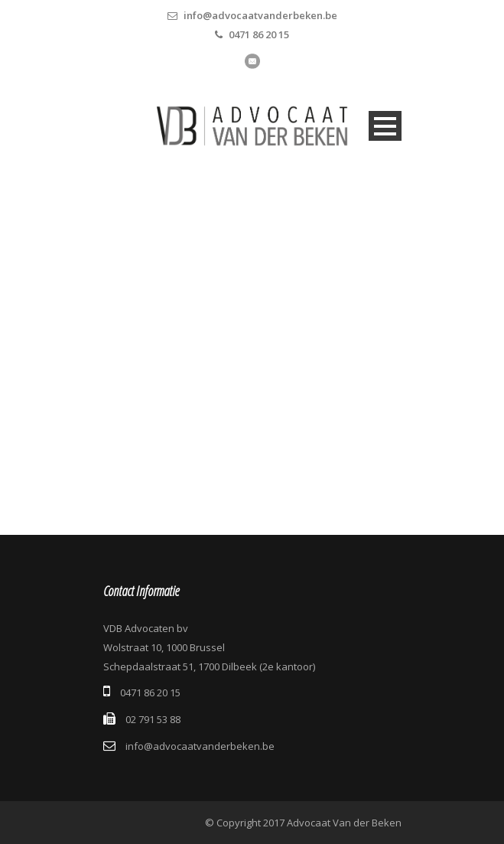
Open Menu (385, 126)
